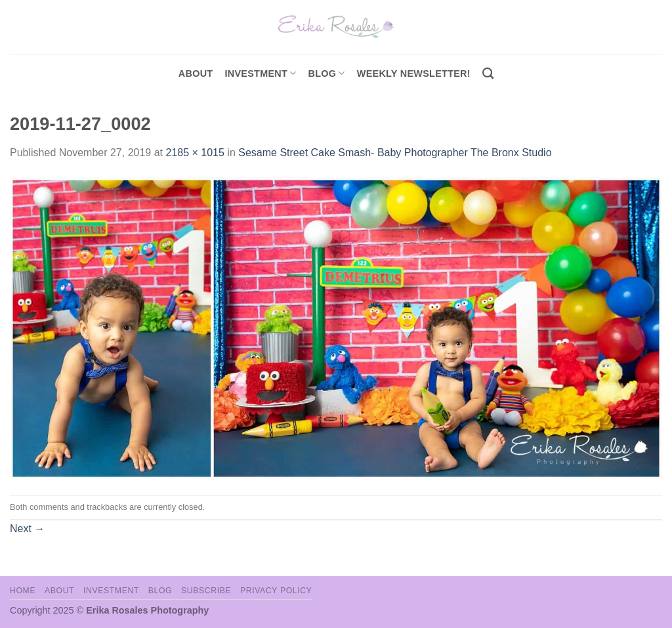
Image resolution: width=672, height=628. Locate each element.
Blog (327, 73)
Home (23, 591)
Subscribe (206, 591)
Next (27, 529)
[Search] (488, 74)
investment (260, 73)
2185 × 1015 (195, 153)
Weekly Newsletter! (414, 73)
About (196, 73)
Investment (111, 591)
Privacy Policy (276, 591)
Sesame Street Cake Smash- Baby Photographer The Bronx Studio (395, 153)
